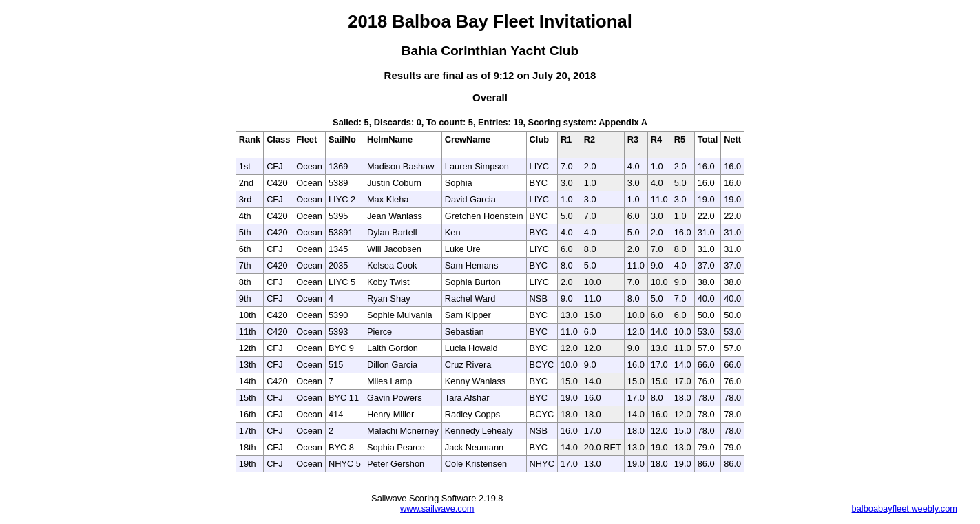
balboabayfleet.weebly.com (905, 509)
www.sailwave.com (437, 509)
